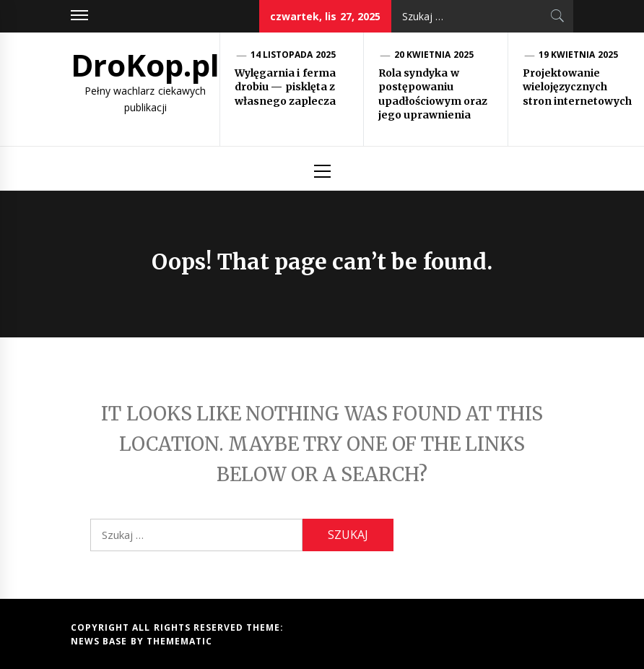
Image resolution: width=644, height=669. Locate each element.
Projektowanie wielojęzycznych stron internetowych (577, 87)
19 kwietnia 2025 (578, 55)
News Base (101, 641)
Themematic (179, 641)
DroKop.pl (145, 65)
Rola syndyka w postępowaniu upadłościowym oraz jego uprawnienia (433, 94)
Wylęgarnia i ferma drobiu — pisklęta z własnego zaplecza (285, 87)
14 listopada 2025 (293, 55)
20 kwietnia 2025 (434, 55)
